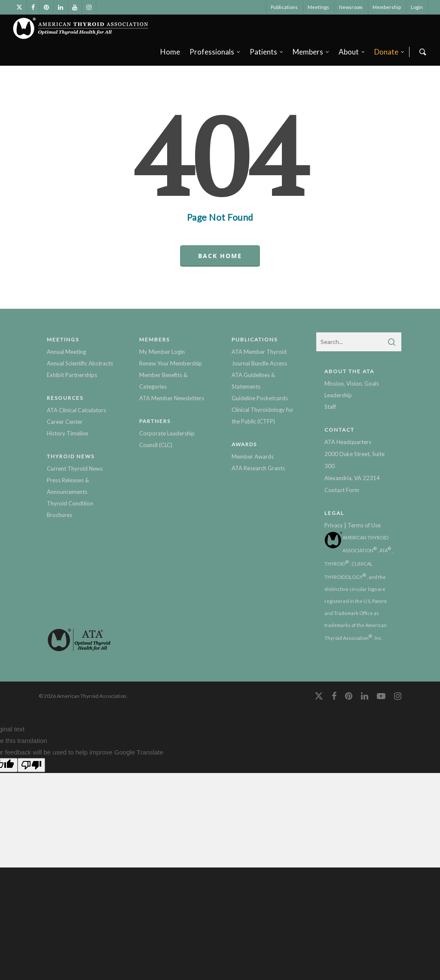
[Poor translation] (31, 765)
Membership (387, 7)
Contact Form (342, 490)
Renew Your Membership (171, 363)
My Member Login (162, 352)
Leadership (338, 395)
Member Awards (253, 457)
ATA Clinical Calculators (76, 410)
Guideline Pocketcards (260, 398)
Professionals (215, 52)
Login (417, 7)
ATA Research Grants (258, 468)
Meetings (318, 7)
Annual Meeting (66, 352)
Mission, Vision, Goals (352, 383)
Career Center (65, 422)
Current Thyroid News (75, 469)
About (352, 52)
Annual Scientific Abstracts (80, 363)
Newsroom (351, 7)
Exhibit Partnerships (72, 375)
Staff (330, 407)
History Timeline (67, 433)
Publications (284, 7)
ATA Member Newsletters (172, 398)
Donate (390, 52)
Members (311, 52)
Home (170, 52)
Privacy (334, 525)
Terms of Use (364, 525)
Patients (267, 52)
